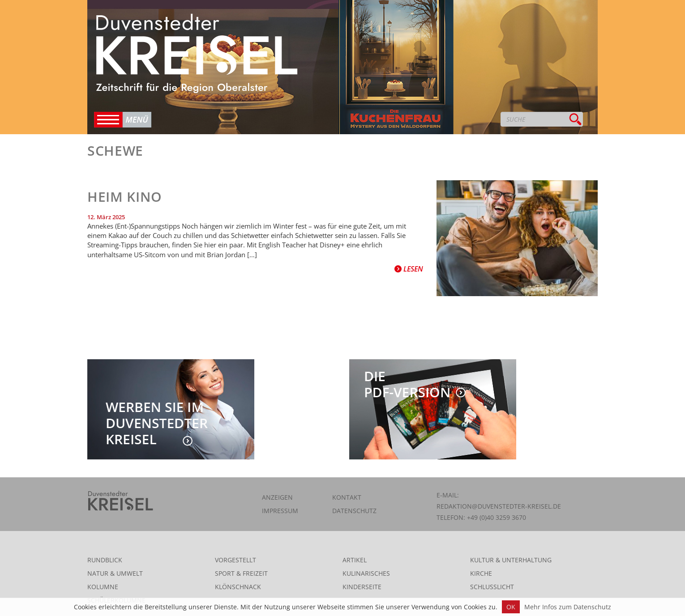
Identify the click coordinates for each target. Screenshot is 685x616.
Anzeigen (277, 497)
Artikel (355, 560)
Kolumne (103, 587)
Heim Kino (125, 197)
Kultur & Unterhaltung (511, 560)
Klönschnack (238, 587)
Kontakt (347, 497)
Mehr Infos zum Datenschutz (568, 607)
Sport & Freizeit (241, 573)
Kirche (481, 573)
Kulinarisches (366, 573)
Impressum (280, 511)
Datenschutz (354, 511)
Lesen (409, 269)
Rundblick (105, 560)
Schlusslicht (492, 587)
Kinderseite (362, 587)
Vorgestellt (235, 560)
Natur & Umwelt (115, 573)
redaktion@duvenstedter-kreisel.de (499, 506)
